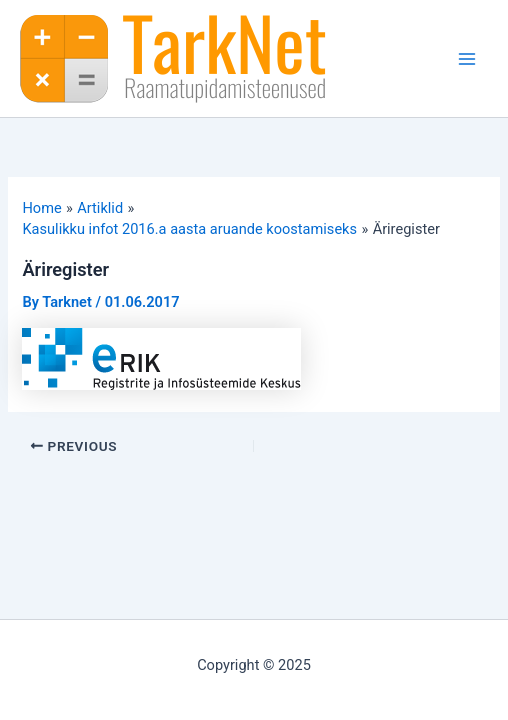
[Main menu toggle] (467, 59)
